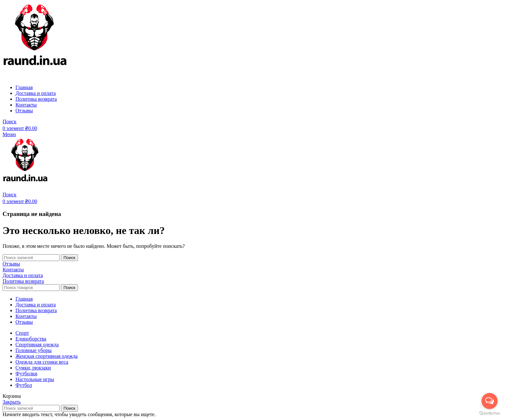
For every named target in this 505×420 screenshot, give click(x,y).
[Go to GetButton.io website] (490, 413)
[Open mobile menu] (9, 134)
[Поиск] (10, 121)
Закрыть (12, 402)
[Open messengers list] (490, 401)
